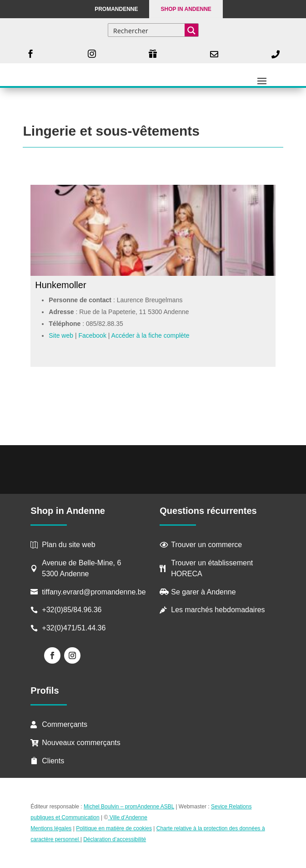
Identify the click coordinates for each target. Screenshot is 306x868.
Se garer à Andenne (203, 592)
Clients (53, 761)
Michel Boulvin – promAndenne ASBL (129, 807)
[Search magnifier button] (191, 30)
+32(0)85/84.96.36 (72, 610)
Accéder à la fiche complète (150, 335)
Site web (61, 335)
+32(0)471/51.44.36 (75, 628)
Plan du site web (68, 545)
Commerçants (65, 724)
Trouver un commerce (206, 545)
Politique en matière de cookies (114, 828)
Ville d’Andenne (128, 817)
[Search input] (147, 30)
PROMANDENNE (116, 9)
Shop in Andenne (186, 9)
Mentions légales (51, 828)
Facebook (92, 335)
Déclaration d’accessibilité (115, 839)
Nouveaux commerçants (81, 743)
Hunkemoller (60, 285)
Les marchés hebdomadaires (218, 610)
